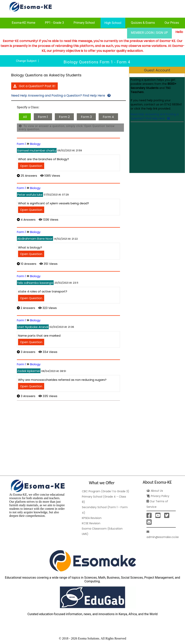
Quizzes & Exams (143, 23)
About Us (155, 491)
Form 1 (43, 117)
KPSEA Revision (92, 518)
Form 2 (64, 117)
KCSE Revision (91, 523)
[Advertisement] (157, 148)
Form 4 (108, 117)
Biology (35, 144)
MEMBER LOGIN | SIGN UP (149, 33)
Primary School (84, 23)
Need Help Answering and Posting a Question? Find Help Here (155, 116)
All (25, 117)
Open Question (31, 166)
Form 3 (86, 117)
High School (113, 23)
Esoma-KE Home (24, 23)
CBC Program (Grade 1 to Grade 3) (106, 491)
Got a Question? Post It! (34, 86)
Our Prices (172, 23)
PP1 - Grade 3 (54, 23)
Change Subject (26, 61)
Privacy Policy (158, 496)
